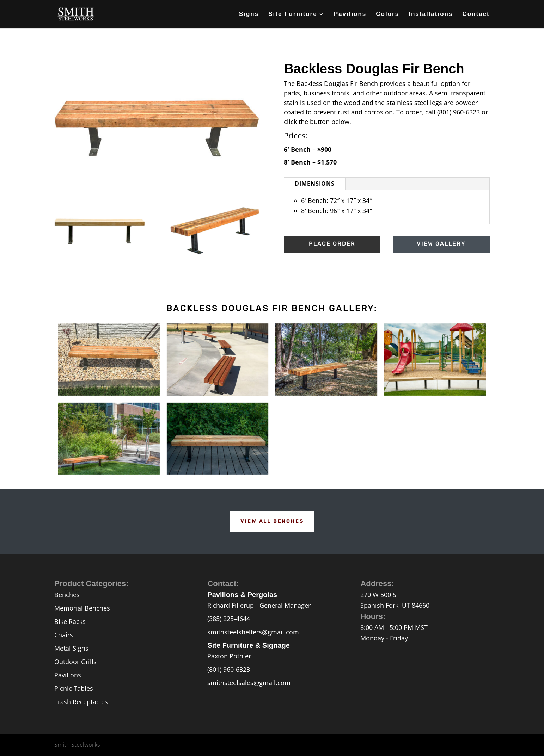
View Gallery (441, 244)
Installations (431, 14)
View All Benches (272, 521)
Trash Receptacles (81, 702)
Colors (387, 14)
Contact (476, 14)
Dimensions (315, 184)
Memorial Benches (82, 608)
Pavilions (350, 14)
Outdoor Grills (75, 662)
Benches (67, 595)
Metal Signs (71, 648)
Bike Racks (70, 621)
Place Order (332, 244)
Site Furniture (293, 14)
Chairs (64, 635)
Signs (249, 14)
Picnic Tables (74, 688)
